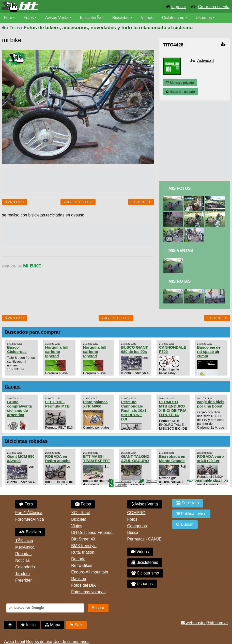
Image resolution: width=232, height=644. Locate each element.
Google (121, 485)
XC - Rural (81, 513)
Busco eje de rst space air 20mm (209, 352)
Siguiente (141, 202)
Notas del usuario (180, 92)
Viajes (77, 526)
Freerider (24, 580)
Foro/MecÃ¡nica (30, 519)
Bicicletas (121, 18)
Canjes (13, 387)
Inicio (28, 625)
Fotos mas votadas (88, 592)
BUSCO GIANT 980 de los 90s (135, 349)
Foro (8, 18)
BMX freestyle (84, 546)
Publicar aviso (191, 514)
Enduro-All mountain (90, 572)
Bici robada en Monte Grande (172, 459)
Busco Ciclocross (17, 349)
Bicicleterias (145, 562)
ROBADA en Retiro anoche (58, 459)
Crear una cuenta (214, 7)
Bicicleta (30, 532)
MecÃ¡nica (25, 547)
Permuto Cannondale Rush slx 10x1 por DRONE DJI (134, 410)
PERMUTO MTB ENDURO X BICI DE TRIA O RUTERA (173, 408)
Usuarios (204, 18)
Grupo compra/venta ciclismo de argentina (19, 408)
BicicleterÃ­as (92, 18)
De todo (78, 559)
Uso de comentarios (71, 642)
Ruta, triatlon (83, 552)
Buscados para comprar (33, 332)
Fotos (29, 18)
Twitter (151, 481)
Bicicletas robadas (26, 441)
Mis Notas (180, 281)
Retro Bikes (82, 565)
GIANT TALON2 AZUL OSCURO (135, 459)
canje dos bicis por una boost (211, 404)
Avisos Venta (57, 18)
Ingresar (179, 7)
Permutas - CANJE (144, 539)
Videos (147, 18)
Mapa (53, 625)
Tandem (22, 574)
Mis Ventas (181, 251)
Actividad (205, 61)
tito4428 (173, 45)
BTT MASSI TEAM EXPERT (97, 459)
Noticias (22, 560)
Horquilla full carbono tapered (57, 352)
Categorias (137, 526)
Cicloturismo (173, 18)
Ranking (79, 579)
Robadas (23, 554)
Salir (76, 625)
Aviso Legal (14, 642)
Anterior (14, 202)
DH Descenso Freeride (92, 532)
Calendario (25, 567)
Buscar (134, 532)
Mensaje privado (180, 83)
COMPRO (136, 513)
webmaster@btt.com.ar (204, 623)
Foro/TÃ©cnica (29, 513)
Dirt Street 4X (83, 539)
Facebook (123, 481)
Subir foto (188, 503)
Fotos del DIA (83, 585)
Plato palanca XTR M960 (95, 404)
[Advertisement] (95, 179)
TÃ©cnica (24, 541)
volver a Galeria (78, 202)
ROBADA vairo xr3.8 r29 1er (211, 459)
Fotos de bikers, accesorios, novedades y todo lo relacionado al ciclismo (108, 28)
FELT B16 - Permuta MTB (57, 404)
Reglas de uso (39, 642)
